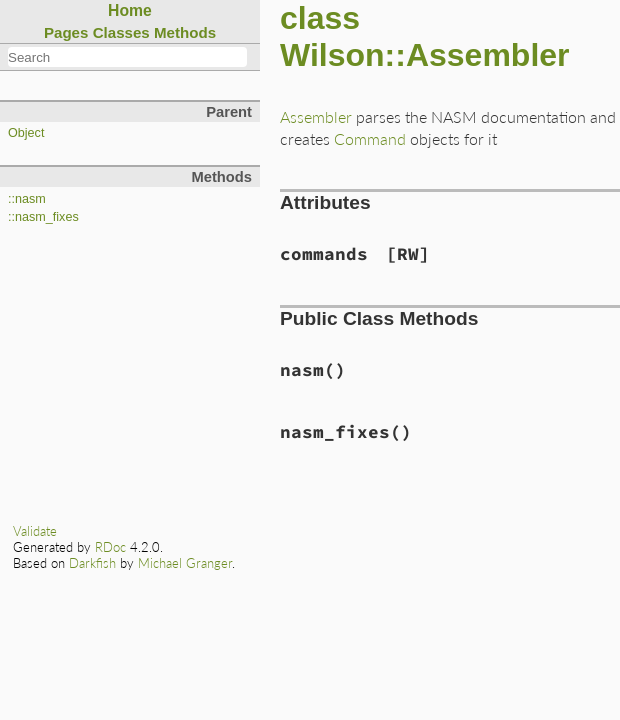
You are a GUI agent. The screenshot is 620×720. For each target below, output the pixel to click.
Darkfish (92, 563)
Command (370, 138)
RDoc (110, 547)
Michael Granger (185, 563)
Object (26, 133)
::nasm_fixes (43, 217)
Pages (66, 32)
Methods (185, 32)
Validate (35, 531)
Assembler (316, 116)
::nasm (27, 199)
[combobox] (127, 57)
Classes (121, 32)
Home (130, 10)
